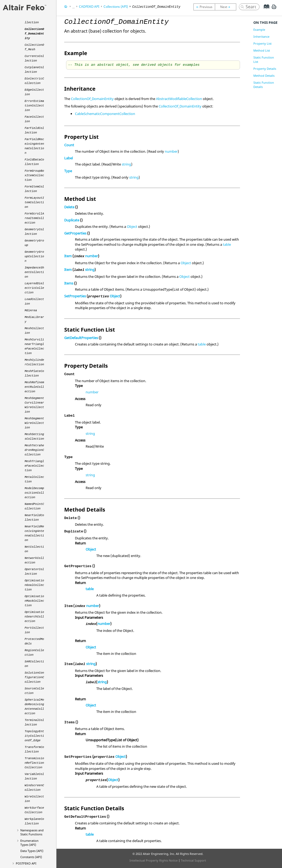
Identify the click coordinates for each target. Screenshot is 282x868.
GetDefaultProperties (81, 338)
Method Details (264, 76)
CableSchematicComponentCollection (105, 114)
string (126, 164)
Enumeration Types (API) (29, 843)
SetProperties (75, 296)
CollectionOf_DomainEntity (92, 99)
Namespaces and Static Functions (32, 832)
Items (69, 283)
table (227, 244)
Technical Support (193, 860)
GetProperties (75, 233)
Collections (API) (116, 7)
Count (69, 145)
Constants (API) (31, 857)
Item (68, 256)
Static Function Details (264, 85)
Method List (262, 50)
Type (68, 171)
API (26, 863)
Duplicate (72, 220)
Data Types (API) (32, 851)
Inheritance (261, 37)
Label (68, 158)
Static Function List (264, 59)
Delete (69, 207)
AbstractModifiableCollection (179, 99)
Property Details (265, 69)
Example (259, 30)
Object (132, 226)
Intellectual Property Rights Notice (154, 860)
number (171, 151)
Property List (262, 43)
